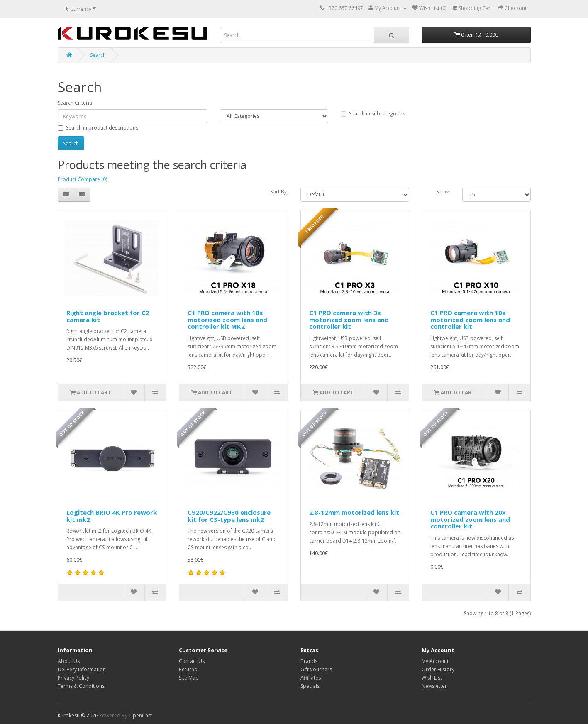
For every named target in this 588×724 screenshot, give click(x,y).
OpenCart (140, 715)
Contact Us (192, 661)
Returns (188, 669)
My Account (435, 661)
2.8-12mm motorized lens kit (354, 512)
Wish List (432, 678)
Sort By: (279, 192)
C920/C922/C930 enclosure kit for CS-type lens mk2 (229, 516)
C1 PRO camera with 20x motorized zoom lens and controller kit (470, 519)
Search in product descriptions (98, 128)
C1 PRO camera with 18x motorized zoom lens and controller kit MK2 (227, 319)
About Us (69, 661)
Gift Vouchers (316, 669)
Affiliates (311, 678)
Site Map (189, 678)
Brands (309, 661)
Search (98, 55)
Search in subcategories (373, 114)
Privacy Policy (73, 678)
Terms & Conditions (81, 686)
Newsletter (434, 686)
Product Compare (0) (82, 179)
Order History (438, 669)
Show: (443, 192)
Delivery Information (82, 669)
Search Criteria (75, 103)
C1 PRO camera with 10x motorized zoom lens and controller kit (470, 319)
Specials (310, 686)
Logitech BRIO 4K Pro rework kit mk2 (112, 516)
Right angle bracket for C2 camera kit (108, 316)
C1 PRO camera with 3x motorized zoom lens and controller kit (349, 319)
